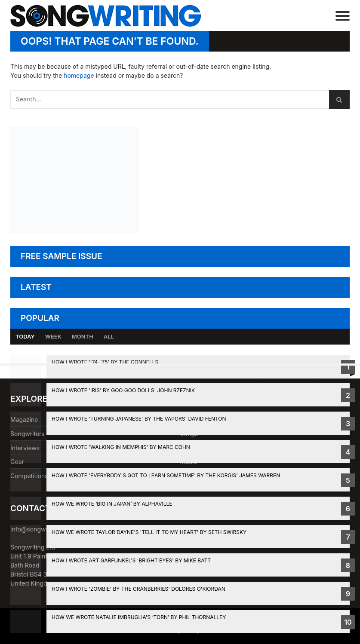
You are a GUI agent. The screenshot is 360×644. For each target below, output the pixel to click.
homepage (79, 75)
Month (83, 336)
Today (25, 336)
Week (53, 336)
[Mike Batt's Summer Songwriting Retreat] (75, 231)
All (109, 336)
